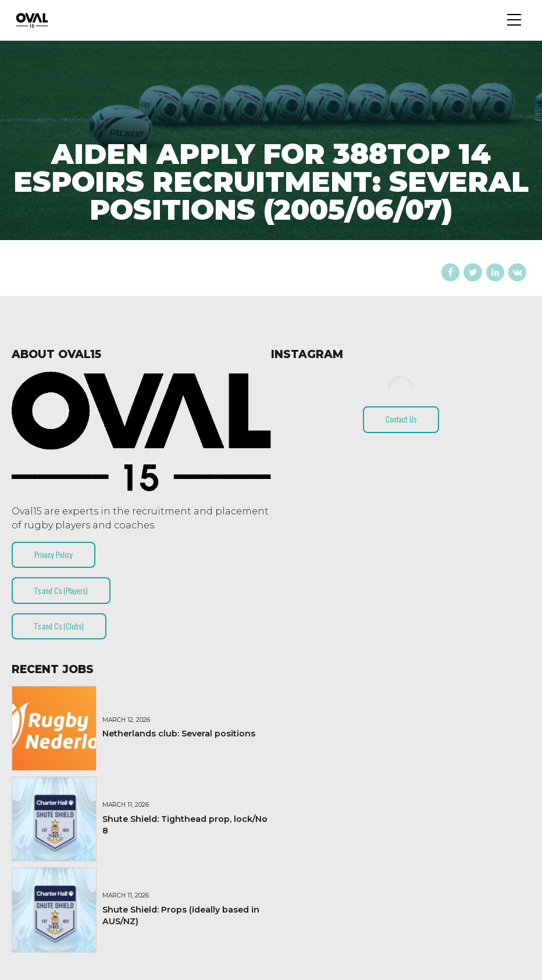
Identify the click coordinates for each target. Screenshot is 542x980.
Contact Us (401, 419)
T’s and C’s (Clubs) (59, 626)
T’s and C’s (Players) (61, 591)
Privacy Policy (54, 555)
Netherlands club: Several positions (179, 734)
